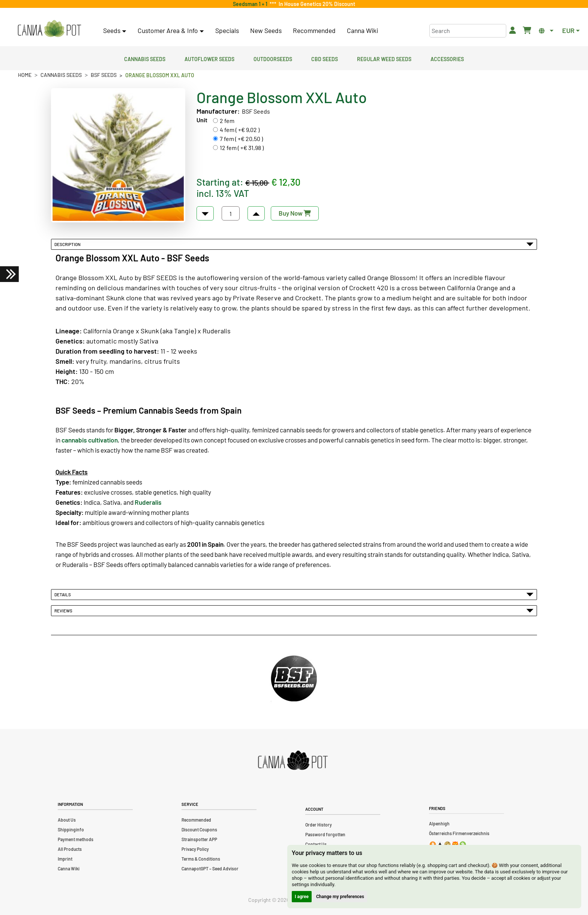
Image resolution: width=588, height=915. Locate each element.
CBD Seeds (325, 58)
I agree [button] (302, 897)
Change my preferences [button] (340, 897)
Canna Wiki (362, 30)
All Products (70, 849)
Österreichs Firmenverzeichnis (459, 833)
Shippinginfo (71, 829)
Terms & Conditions (201, 859)
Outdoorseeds (273, 58)
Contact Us (316, 844)
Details (294, 594)
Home (25, 75)
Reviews (294, 610)
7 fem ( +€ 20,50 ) (241, 139)
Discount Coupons (199, 829)
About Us (67, 820)
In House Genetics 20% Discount (316, 4)
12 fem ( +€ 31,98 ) (242, 148)
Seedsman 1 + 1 (251, 4)
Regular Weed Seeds (384, 58)
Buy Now (295, 213)
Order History (319, 825)
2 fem (227, 121)
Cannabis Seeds (145, 58)
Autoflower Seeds (209, 58)
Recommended (314, 30)
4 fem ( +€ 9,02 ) (240, 130)
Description (294, 244)
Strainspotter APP (199, 839)
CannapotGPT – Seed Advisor (210, 868)
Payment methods (76, 839)
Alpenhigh (439, 823)
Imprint (65, 859)
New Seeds (266, 30)
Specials (227, 30)
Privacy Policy (195, 849)
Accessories (447, 58)
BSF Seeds (104, 75)
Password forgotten (325, 834)
